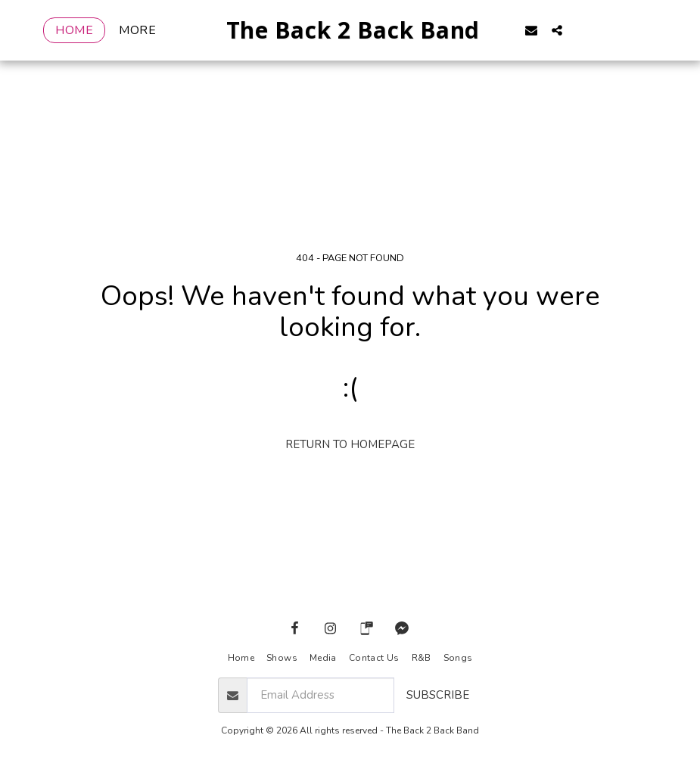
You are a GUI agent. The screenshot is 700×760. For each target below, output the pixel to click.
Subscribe (438, 695)
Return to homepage (350, 444)
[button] (555, 30)
